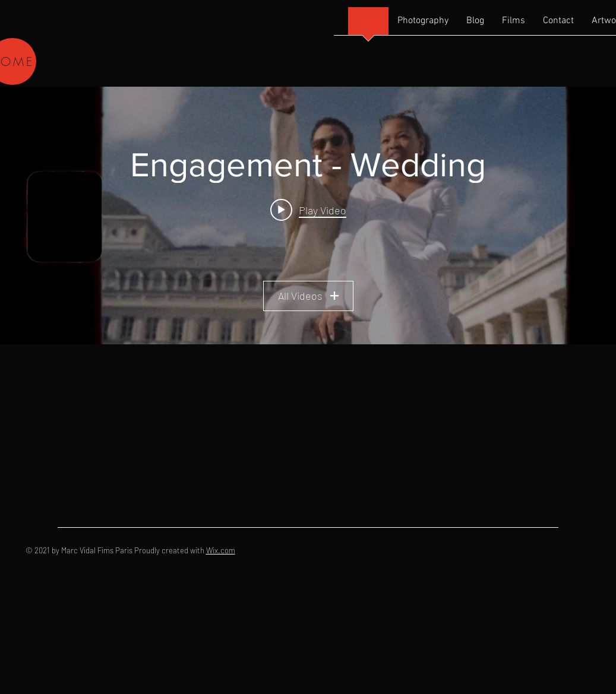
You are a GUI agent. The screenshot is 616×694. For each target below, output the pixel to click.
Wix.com (221, 550)
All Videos (308, 296)
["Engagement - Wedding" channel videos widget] (308, 216)
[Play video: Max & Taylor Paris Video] (308, 210)
